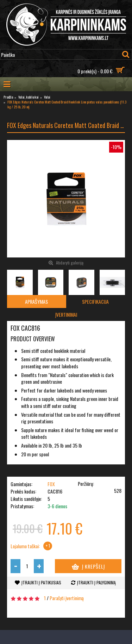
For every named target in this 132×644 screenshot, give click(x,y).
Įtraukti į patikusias (41, 582)
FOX (51, 484)
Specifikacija (95, 301)
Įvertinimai (66, 314)
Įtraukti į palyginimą (96, 582)
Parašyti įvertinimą (67, 598)
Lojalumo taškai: (25, 546)
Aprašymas (36, 301)
